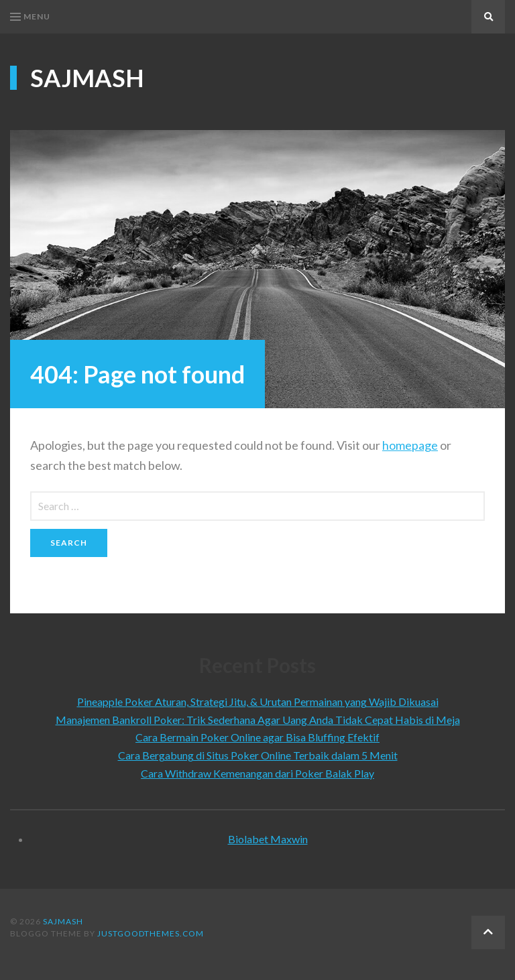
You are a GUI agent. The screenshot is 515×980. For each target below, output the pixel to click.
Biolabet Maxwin (268, 839)
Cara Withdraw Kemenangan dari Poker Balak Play (257, 773)
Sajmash (87, 78)
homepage (410, 445)
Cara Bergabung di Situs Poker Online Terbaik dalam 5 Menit (258, 755)
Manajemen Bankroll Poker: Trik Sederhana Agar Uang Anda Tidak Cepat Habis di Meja (258, 720)
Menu (30, 16)
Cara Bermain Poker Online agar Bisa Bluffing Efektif (257, 737)
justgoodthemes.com (151, 933)
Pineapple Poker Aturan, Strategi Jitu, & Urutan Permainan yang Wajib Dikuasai (258, 701)
